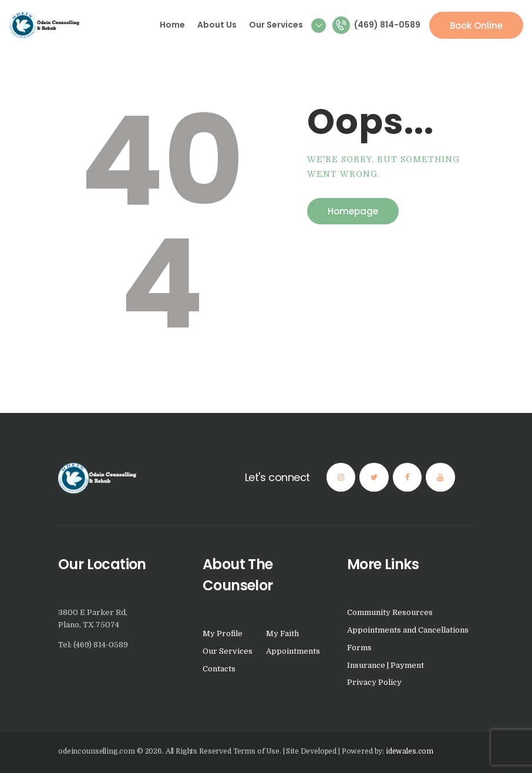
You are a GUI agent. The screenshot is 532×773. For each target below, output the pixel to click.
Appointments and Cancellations (408, 630)
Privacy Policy (374, 682)
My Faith (282, 633)
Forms (359, 648)
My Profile (223, 633)
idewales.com (410, 751)
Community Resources (390, 612)
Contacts (219, 669)
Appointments (293, 651)
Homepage (353, 211)
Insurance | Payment (385, 665)
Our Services (228, 651)
